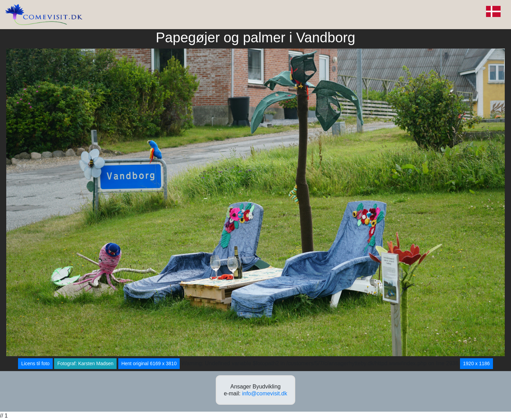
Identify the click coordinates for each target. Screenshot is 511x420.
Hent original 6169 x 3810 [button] (149, 363)
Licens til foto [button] (35, 363)
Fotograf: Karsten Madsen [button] (85, 363)
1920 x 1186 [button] (476, 363)
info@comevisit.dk (265, 393)
